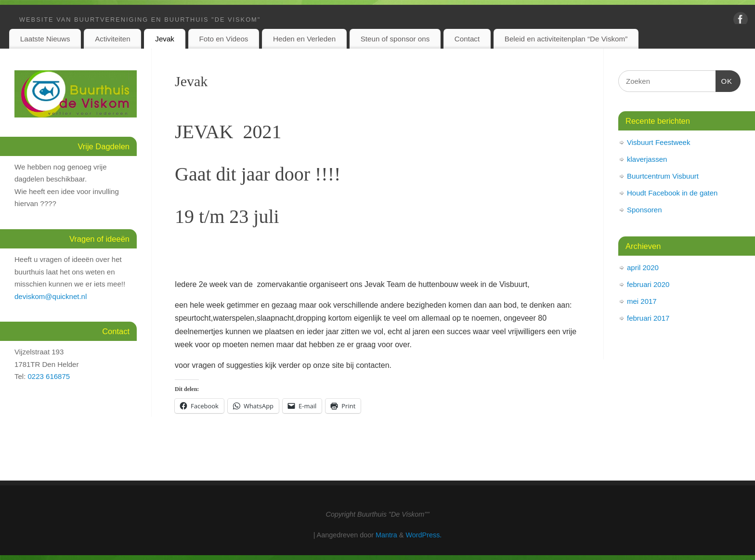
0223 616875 (49, 376)
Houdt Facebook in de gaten (672, 193)
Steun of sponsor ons (395, 39)
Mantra (386, 535)
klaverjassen (647, 159)
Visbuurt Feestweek (658, 142)
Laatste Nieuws (45, 39)
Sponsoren (644, 210)
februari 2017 (648, 318)
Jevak (165, 39)
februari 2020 (648, 284)
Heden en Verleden (304, 39)
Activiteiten (112, 39)
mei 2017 (642, 301)
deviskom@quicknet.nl (51, 296)
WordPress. (423, 535)
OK (724, 80)
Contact (467, 39)
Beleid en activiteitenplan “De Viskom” (566, 39)
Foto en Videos (224, 39)
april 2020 (643, 267)
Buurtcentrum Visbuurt (663, 176)
